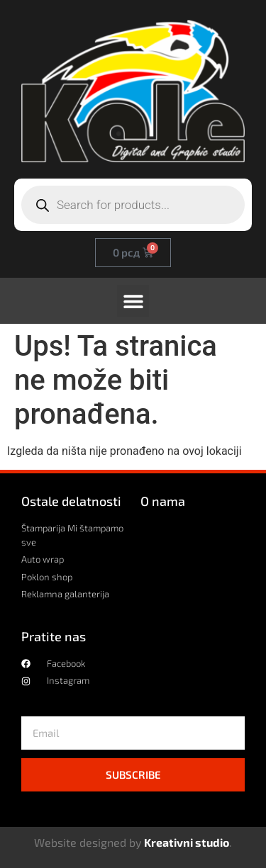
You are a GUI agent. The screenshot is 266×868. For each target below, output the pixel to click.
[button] (133, 301)
